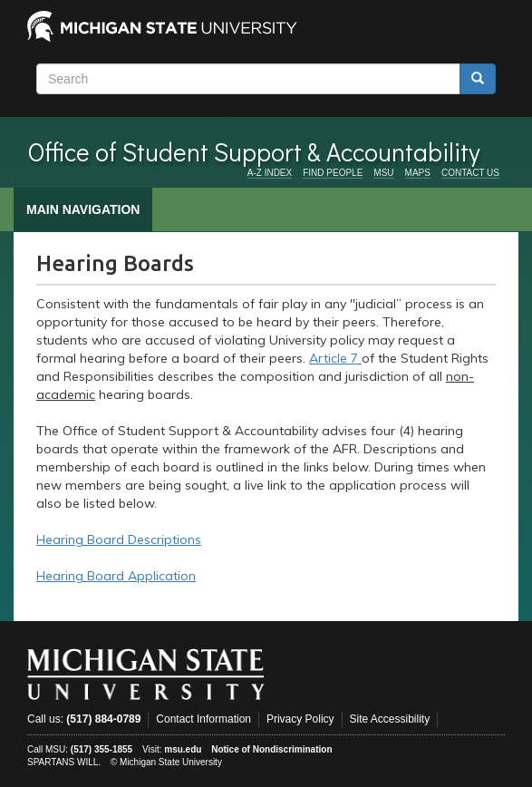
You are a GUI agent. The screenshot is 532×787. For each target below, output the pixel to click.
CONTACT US (470, 173)
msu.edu (183, 749)
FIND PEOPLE (333, 173)
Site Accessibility (390, 719)
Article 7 (335, 358)
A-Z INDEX (270, 173)
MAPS (418, 173)
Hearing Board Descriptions (119, 539)
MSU (383, 173)
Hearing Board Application (116, 576)
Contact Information (203, 719)
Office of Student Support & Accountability (254, 151)
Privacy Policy (300, 719)
